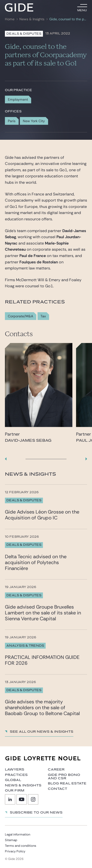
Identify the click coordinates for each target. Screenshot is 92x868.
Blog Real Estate (67, 783)
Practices (16, 775)
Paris (12, 121)
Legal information (18, 834)
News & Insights (32, 19)
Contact (58, 789)
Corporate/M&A (20, 316)
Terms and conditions (21, 846)
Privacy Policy (15, 851)
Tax (43, 316)
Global (13, 780)
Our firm (15, 791)
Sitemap (11, 840)
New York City (34, 121)
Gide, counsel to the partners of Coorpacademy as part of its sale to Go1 (68, 19)
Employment (18, 99)
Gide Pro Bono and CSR (64, 777)
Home (10, 19)
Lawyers (15, 770)
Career (56, 770)
